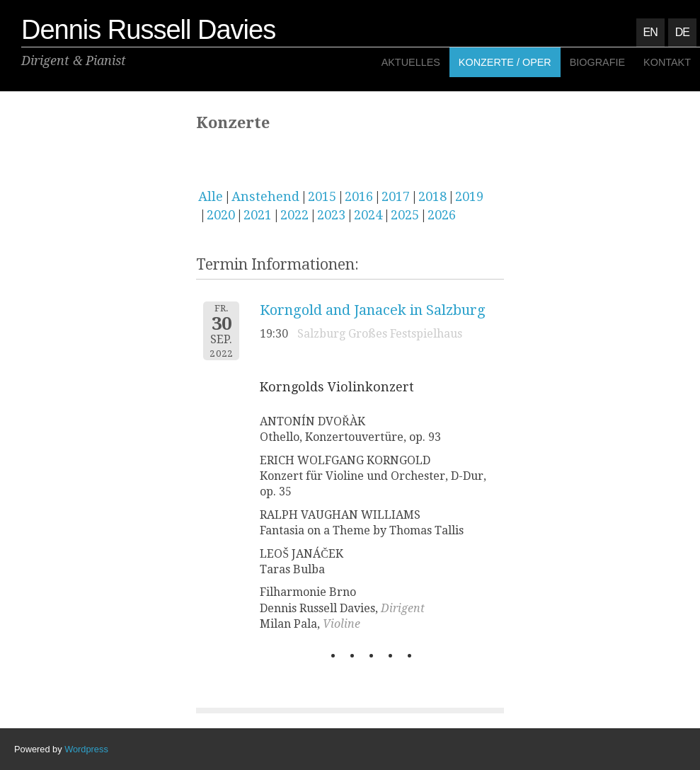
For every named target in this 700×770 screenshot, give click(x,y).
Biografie (597, 62)
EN (650, 32)
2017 (396, 196)
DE (682, 32)
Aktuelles (411, 62)
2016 (359, 196)
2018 (432, 196)
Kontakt (667, 62)
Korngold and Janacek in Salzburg (373, 310)
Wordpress (86, 749)
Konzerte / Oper (505, 62)
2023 (331, 215)
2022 (294, 215)
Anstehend (265, 196)
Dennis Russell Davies (148, 30)
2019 (469, 196)
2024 (368, 215)
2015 (322, 196)
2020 (221, 215)
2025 (405, 215)
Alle (211, 196)
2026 (442, 215)
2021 (258, 215)
